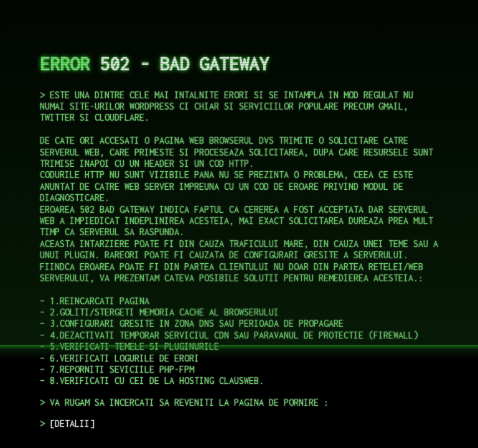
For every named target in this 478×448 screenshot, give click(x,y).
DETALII (72, 423)
